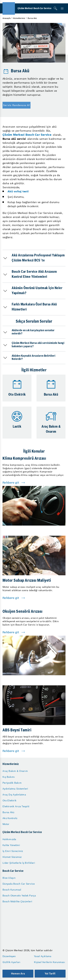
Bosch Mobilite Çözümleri (17, 901)
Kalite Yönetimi (11, 845)
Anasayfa (7, 18)
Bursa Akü (8, 812)
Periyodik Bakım (12, 783)
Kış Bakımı (9, 777)
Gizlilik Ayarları (11, 962)
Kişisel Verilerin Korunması (49, 962)
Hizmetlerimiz (19, 18)
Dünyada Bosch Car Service (19, 884)
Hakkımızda (9, 839)
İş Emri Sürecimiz (13, 851)
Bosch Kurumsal (12, 890)
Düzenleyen (9, 956)
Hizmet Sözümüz (12, 857)
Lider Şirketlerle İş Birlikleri (19, 863)
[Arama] (55, 8)
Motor (6, 824)
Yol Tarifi (50, 974)
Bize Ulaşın (9, 878)
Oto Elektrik (9, 800)
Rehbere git (11, 483)
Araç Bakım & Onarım (15, 771)
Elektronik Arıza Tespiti (16, 806)
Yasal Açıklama (43, 956)
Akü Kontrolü (10, 818)
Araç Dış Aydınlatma (14, 795)
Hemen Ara (18, 974)
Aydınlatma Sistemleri (15, 789)
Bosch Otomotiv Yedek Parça (19, 896)
